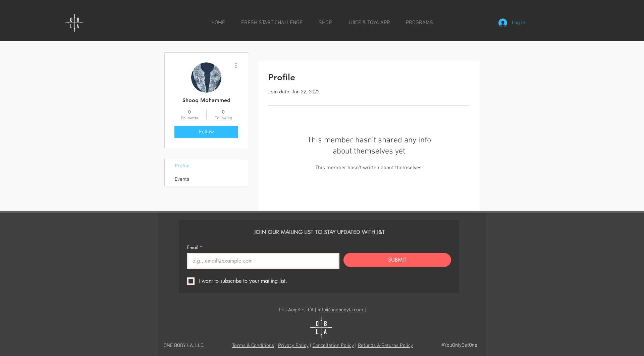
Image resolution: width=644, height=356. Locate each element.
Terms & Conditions (253, 346)
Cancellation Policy (333, 346)
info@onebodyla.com (340, 310)
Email (195, 247)
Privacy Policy (293, 346)
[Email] (261, 261)
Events (182, 179)
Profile (182, 166)
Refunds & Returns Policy (385, 346)
